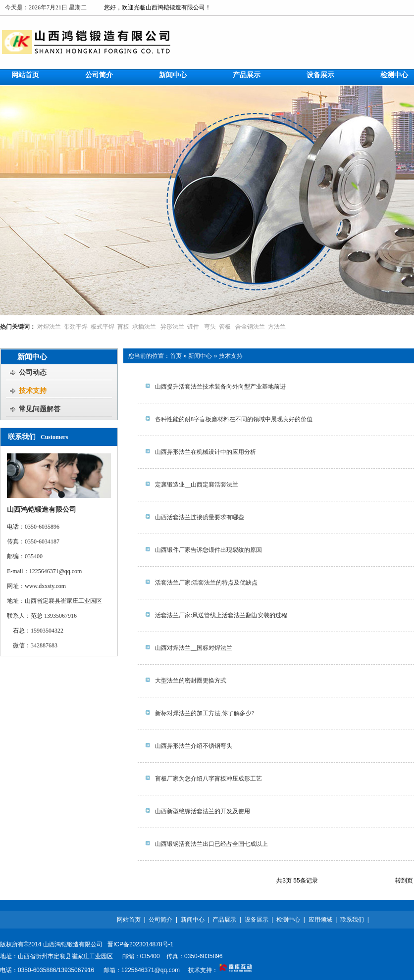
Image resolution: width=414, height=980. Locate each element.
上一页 (347, 881)
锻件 (193, 327)
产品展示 (224, 920)
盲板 (123, 327)
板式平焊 (103, 327)
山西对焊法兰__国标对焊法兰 (194, 648)
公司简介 (160, 920)
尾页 (384, 881)
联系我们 (352, 920)
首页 (176, 356)
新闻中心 (200, 356)
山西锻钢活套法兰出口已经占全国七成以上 (211, 844)
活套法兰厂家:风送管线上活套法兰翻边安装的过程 (221, 615)
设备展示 (257, 920)
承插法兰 (144, 327)
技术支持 (231, 356)
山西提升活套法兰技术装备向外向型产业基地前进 (220, 387)
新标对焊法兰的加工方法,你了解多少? (205, 713)
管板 (225, 327)
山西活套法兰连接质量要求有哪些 (200, 517)
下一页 (366, 881)
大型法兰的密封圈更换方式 (191, 681)
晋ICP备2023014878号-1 (140, 944)
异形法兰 (172, 327)
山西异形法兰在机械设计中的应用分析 (206, 452)
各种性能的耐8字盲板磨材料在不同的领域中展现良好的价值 (234, 419)
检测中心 (288, 920)
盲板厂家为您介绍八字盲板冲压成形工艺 (208, 779)
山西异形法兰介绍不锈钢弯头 (194, 746)
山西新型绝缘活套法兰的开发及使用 (203, 811)
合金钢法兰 (250, 327)
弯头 (210, 327)
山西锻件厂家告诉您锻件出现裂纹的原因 (208, 550)
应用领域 (320, 920)
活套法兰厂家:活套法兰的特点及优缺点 (206, 583)
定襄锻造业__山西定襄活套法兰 (197, 485)
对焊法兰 (49, 327)
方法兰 (277, 327)
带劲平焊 (76, 327)
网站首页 (129, 920)
